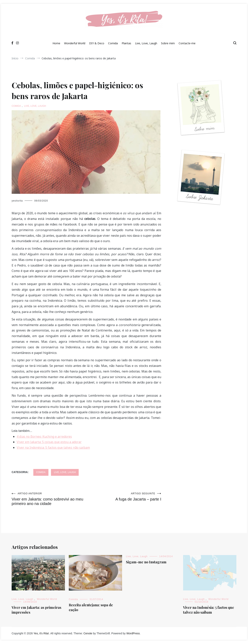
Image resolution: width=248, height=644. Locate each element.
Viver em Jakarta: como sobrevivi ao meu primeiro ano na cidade (49, 499)
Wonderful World (75, 43)
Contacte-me (187, 43)
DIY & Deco (97, 43)
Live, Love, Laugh (146, 43)
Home (56, 43)
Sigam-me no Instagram (146, 562)
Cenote (88, 634)
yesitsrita (17, 201)
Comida (113, 43)
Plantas (126, 43)
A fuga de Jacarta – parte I (124, 497)
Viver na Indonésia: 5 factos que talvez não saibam (209, 610)
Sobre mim (168, 43)
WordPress (133, 634)
